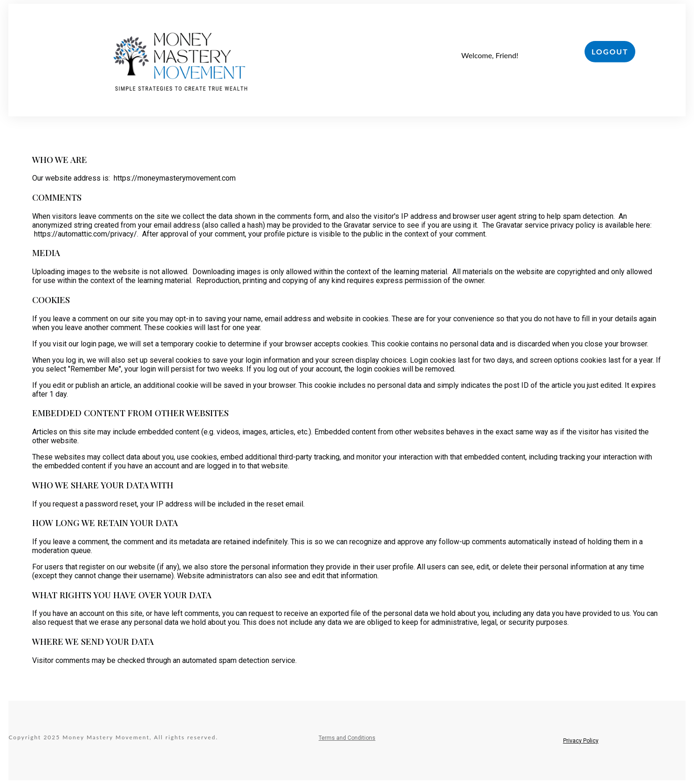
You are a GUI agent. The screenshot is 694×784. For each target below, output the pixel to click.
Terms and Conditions (347, 738)
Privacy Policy (581, 741)
